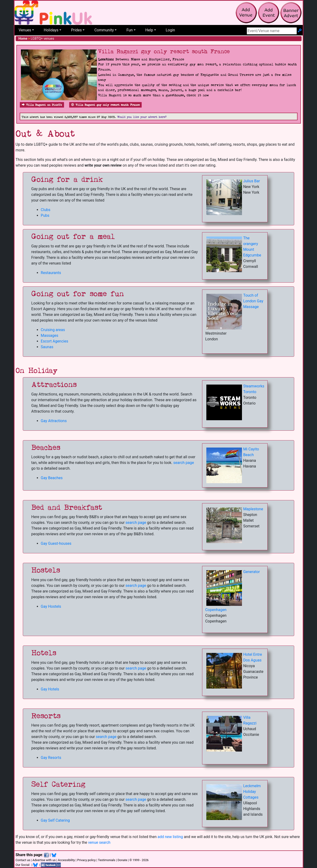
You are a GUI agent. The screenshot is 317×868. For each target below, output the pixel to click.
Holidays (51, 30)
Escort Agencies (55, 341)
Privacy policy (86, 860)
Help (149, 30)
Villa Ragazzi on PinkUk (42, 105)
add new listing (170, 837)
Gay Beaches (52, 478)
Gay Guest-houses (56, 543)
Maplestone (253, 509)
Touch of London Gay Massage (253, 301)
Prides (76, 30)
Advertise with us (44, 860)
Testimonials (106, 860)
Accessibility (66, 860)
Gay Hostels (51, 606)
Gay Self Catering (55, 820)
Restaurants (51, 273)
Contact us (23, 860)
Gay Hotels (50, 689)
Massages (50, 335)
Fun (129, 30)
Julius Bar (252, 181)
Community (104, 30)
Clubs (46, 210)
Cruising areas (53, 330)
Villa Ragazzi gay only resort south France (105, 105)
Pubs (45, 215)
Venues (25, 30)
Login (170, 30)
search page (184, 463)
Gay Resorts (51, 758)
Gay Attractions (54, 421)
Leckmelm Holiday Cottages (252, 792)
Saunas (47, 347)
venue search (99, 842)
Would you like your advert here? (142, 117)
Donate (122, 860)
